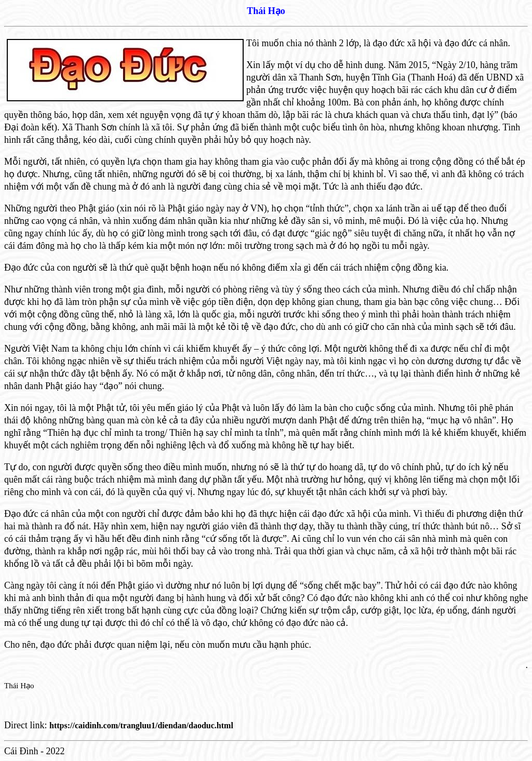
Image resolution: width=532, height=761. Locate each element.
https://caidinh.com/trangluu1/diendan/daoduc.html (141, 725)
